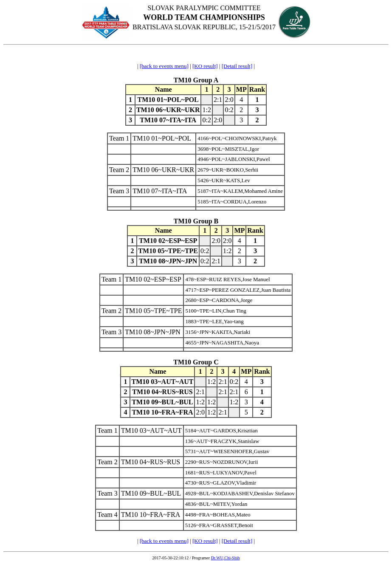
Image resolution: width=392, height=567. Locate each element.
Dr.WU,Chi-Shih (226, 558)
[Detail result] (237, 66)
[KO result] (205, 66)
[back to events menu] (164, 66)
